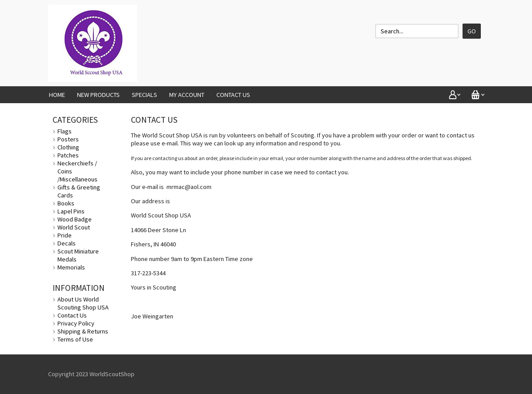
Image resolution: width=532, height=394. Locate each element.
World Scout (74, 227)
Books (66, 203)
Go (472, 31)
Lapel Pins (71, 211)
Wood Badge (75, 219)
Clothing (68, 147)
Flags (65, 131)
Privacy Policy (76, 323)
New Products (98, 95)
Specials (144, 95)
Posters (68, 139)
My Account (187, 95)
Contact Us (233, 95)
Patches (68, 155)
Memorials (71, 267)
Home (57, 95)
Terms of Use (75, 339)
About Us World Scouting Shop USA (83, 303)
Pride (65, 235)
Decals (67, 243)
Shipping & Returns (83, 331)
